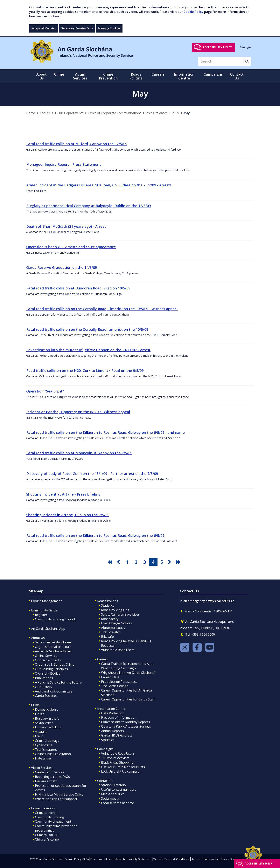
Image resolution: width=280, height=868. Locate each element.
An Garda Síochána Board (54, 651)
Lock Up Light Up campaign (121, 771)
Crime (35, 705)
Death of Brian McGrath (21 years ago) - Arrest (66, 226)
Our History (44, 687)
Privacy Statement (232, 859)
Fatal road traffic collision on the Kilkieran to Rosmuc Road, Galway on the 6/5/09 (95, 535)
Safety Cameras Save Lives (120, 614)
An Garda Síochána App (48, 629)
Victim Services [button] (80, 76)
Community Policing (49, 817)
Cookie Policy (193, 12)
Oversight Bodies (48, 673)
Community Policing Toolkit (55, 619)
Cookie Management (46, 601)
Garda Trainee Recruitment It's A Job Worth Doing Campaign (128, 666)
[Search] (220, 61)
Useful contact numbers (119, 789)
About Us (46, 113)
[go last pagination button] (179, 562)
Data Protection (113, 713)
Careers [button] (158, 74)
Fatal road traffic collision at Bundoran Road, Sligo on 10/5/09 (78, 288)
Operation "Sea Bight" (45, 391)
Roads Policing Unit (115, 610)
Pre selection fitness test (119, 682)
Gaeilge (245, 47)
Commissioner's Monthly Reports (126, 722)
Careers (103, 659)
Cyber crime (44, 745)
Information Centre (111, 709)
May (187, 113)
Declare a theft (46, 781)
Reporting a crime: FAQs (52, 777)
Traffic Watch (111, 632)
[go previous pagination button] (119, 562)
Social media (110, 798)
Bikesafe (107, 637)
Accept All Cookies (44, 28)
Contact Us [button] (237, 76)
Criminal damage (47, 741)
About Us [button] (42, 76)
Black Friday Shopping (117, 762)
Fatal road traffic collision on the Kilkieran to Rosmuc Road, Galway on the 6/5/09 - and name (105, 432)
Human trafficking (48, 727)
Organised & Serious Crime (55, 664)
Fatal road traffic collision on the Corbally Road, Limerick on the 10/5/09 (87, 329)
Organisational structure (53, 647)
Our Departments (70, 113)
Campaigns (105, 749)
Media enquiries (113, 794)
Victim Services (42, 768)
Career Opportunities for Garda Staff (128, 699)
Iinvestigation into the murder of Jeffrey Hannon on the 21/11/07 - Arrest (88, 350)
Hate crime (43, 758)
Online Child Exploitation (53, 754)
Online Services (46, 656)
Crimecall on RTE (47, 835)
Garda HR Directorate (117, 735)
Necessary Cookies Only (77, 28)
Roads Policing (108, 601)
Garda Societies (46, 696)
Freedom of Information (119, 717)
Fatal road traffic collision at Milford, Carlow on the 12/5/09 (77, 144)
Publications (44, 678)
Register (41, 615)
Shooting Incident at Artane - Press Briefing (63, 494)
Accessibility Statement (137, 859)
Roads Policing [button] (136, 76)
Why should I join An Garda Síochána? (128, 673)
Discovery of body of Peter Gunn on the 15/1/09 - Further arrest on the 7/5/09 (92, 474)
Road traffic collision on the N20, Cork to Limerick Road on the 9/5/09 (85, 370)
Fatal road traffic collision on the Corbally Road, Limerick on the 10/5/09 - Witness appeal (102, 309)
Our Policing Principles (51, 669)
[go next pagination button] (170, 562)
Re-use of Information (205, 859)
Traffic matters (46, 750)
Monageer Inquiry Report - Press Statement (64, 164)
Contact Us (105, 781)
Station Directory (114, 785)
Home (31, 113)
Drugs (40, 714)
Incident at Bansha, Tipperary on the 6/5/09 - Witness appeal (78, 412)
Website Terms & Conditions (171, 859)
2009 (176, 113)
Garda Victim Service (50, 772)
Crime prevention (48, 813)
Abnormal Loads (113, 628)
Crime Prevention (44, 808)
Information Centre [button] (184, 76)
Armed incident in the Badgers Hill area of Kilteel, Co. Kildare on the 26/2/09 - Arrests (99, 185)
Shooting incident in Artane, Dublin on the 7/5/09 (68, 515)
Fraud (39, 736)
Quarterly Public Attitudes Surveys (126, 726)
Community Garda (44, 610)
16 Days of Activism (115, 758)
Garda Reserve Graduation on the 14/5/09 (62, 267)
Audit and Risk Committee (54, 691)
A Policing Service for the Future (58, 682)
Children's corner (48, 839)
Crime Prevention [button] (108, 76)
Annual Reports (112, 731)
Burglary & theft (47, 718)
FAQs (86, 859)
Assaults (41, 732)
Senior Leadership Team (53, 642)
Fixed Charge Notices (116, 623)
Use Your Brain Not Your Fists (123, 767)
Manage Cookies (109, 28)
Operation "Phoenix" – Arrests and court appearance (71, 247)
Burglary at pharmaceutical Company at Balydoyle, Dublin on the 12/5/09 (88, 206)
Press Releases (157, 113)
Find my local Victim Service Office (59, 794)
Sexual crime (44, 723)
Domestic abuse (47, 709)
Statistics (108, 605)
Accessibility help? (217, 47)
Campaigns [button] (213, 74)
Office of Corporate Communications (115, 113)
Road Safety (110, 619)
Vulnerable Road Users (118, 650)
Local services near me (118, 803)
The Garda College (115, 686)
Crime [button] (59, 74)
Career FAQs (110, 677)
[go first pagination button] (110, 562)
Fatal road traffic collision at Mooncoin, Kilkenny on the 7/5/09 (79, 453)
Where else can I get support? (57, 799)
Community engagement (53, 821)
